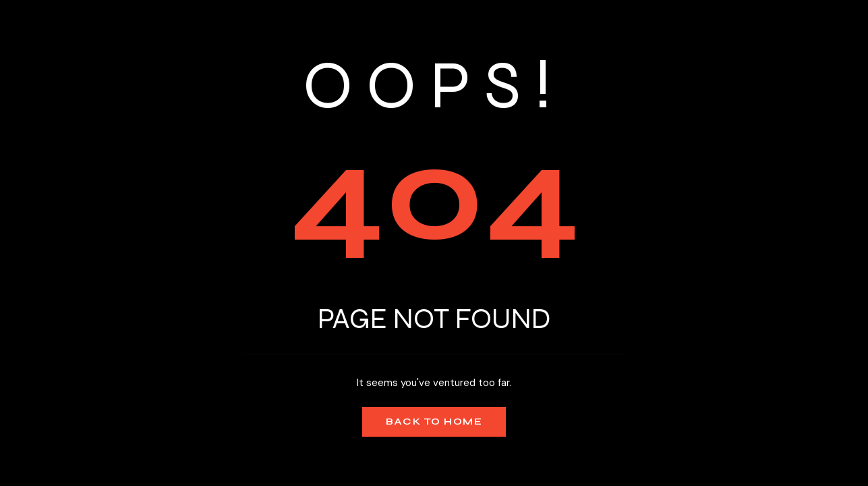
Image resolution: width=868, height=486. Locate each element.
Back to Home (434, 422)
